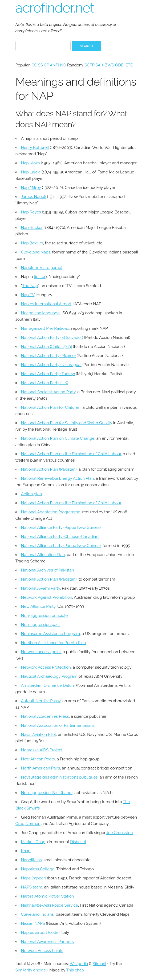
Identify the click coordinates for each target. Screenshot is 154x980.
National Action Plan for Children (51, 407)
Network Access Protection (46, 667)
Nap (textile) (32, 243)
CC (34, 65)
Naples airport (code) (40, 933)
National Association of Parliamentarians (58, 725)
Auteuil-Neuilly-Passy (41, 701)
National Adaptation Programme (51, 512)
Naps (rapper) (34, 878)
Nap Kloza (31, 163)
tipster (40, 277)
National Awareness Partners (47, 942)
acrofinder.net (55, 8)
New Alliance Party (38, 606)
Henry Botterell (35, 148)
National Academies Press (45, 716)
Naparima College (38, 869)
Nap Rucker (32, 228)
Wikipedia (79, 964)
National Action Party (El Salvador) (52, 338)
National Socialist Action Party (48, 392)
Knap (26, 851)
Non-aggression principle (44, 616)
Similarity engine (31, 970)
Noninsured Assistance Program (50, 634)
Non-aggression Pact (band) (47, 793)
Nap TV (28, 295)
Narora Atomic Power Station (48, 896)
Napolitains (31, 860)
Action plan (31, 494)
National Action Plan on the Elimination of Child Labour (71, 454)
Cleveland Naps (36, 252)
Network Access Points (42, 951)
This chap (75, 970)
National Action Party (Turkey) (48, 374)
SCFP (89, 65)
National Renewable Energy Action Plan (57, 478)
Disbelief (78, 842)
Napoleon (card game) (42, 268)
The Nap (30, 286)
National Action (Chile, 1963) (46, 347)
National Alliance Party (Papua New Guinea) (61, 527)
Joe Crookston (120, 833)
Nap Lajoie (31, 172)
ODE (119, 65)
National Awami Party (40, 588)
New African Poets (38, 759)
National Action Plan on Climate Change (58, 438)
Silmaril (100, 964)
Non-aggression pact (40, 625)
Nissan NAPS (33, 923)
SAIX (100, 65)
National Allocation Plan (43, 555)
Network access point (41, 652)
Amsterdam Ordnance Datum (48, 685)
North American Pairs (40, 768)
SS (40, 65)
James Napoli (34, 197)
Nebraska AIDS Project (42, 750)
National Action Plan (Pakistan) (49, 469)
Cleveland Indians (37, 914)
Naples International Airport (46, 304)
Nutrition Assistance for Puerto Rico (54, 643)
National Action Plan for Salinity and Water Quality (67, 423)
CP (46, 65)
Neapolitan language (40, 313)
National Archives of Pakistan (48, 570)
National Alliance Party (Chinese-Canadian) (60, 537)
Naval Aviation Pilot (39, 735)
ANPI (54, 65)
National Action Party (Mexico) (48, 356)
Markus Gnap (33, 842)
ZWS (110, 65)
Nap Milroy (31, 188)
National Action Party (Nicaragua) (51, 365)
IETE (129, 65)
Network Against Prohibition (47, 597)
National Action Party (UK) (45, 383)
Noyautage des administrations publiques (59, 777)
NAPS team (32, 887)
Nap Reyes (31, 212)
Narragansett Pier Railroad (45, 328)
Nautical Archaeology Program (49, 676)
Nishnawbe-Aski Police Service (50, 905)
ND (63, 65)
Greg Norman (28, 824)
